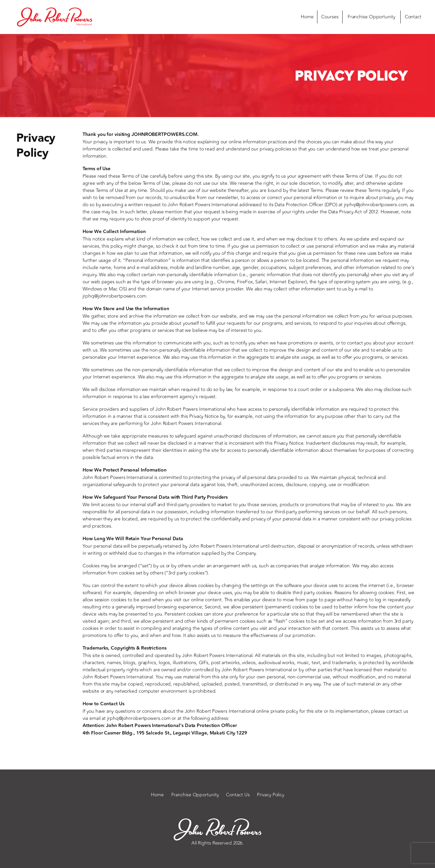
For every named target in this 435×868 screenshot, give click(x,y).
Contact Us (238, 795)
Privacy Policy (271, 795)
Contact (413, 17)
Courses (330, 17)
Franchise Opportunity (371, 17)
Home (307, 17)
